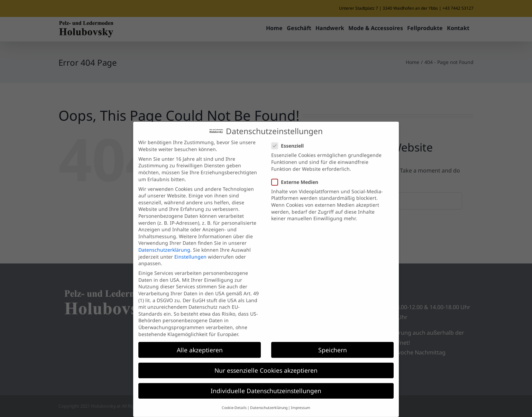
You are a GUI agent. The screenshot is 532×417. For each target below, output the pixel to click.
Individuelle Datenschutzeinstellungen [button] (266, 382)
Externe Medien (298, 173)
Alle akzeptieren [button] (200, 341)
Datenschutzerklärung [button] (269, 399)
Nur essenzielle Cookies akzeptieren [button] (266, 362)
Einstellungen (190, 248)
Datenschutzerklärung (164, 241)
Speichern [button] (333, 341)
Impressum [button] (301, 399)
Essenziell (290, 137)
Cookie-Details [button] (234, 399)
